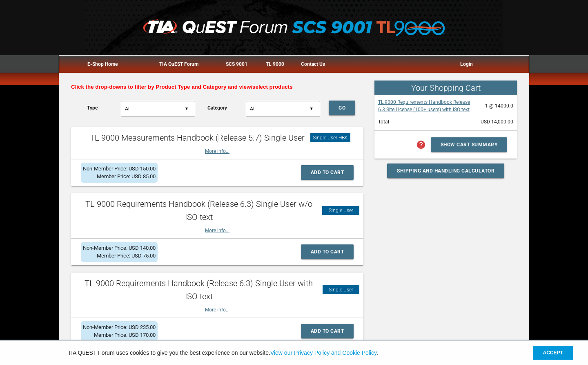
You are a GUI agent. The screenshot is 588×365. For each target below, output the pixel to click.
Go (342, 108)
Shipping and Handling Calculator (446, 171)
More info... (217, 151)
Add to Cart (327, 172)
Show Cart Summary (469, 145)
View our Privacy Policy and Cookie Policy (323, 353)
